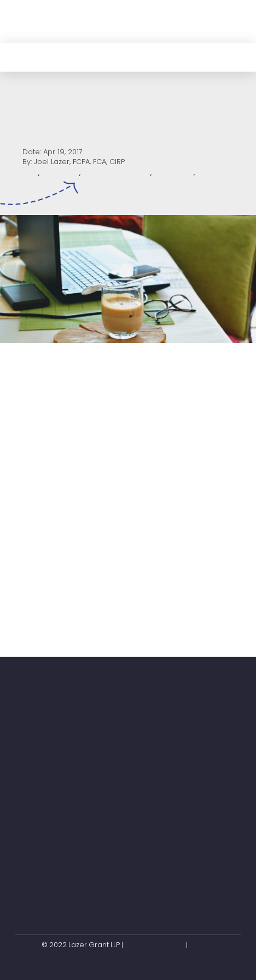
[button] (230, 21)
